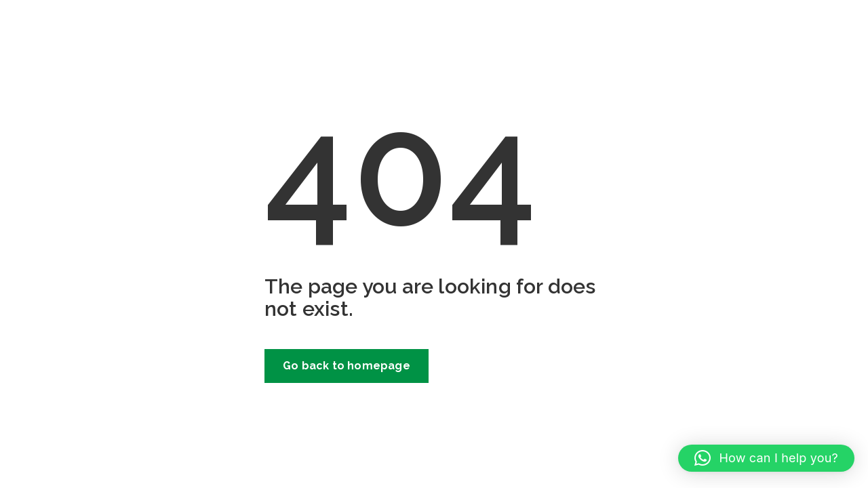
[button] (766, 458)
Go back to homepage (347, 366)
